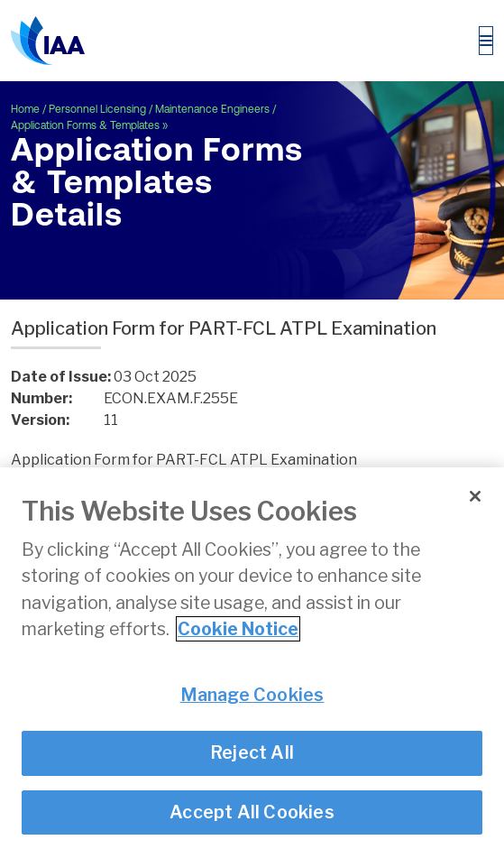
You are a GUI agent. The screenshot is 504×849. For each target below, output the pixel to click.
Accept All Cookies (252, 812)
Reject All (252, 753)
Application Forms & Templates (85, 125)
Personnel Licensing (97, 109)
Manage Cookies (252, 696)
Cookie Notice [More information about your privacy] (238, 630)
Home (25, 109)
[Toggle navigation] (486, 41)
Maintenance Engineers (212, 109)
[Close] (475, 497)
